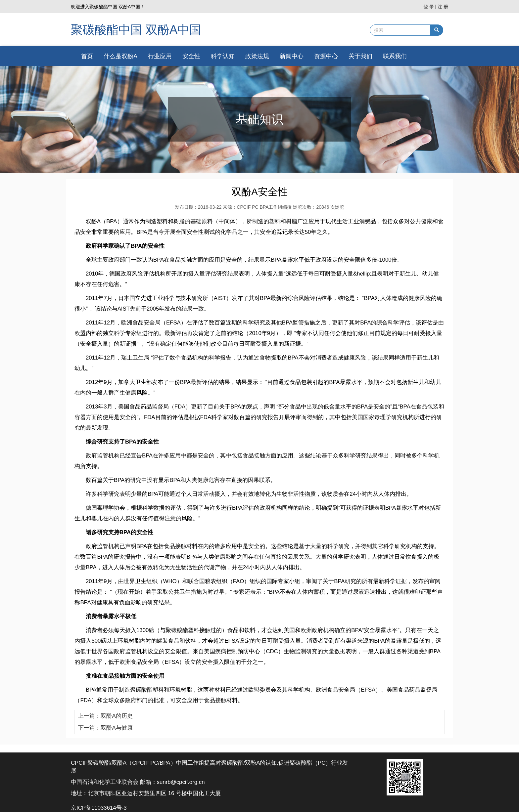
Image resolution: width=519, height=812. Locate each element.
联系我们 (395, 56)
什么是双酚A (120, 56)
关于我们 (360, 56)
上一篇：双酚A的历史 (105, 716)
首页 (87, 56)
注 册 (443, 7)
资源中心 (326, 56)
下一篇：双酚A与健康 (105, 728)
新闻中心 (292, 56)
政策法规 (257, 56)
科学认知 (223, 56)
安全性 (191, 56)
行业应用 (160, 56)
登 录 (429, 7)
